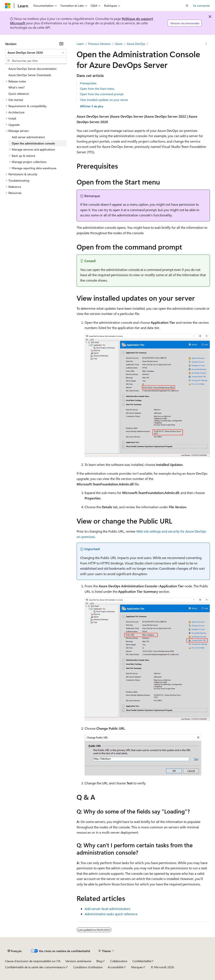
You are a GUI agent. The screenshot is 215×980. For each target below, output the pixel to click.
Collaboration (119, 961)
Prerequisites (88, 83)
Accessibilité (115, 967)
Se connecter (201, 6)
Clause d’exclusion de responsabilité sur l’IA (33, 961)
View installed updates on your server (104, 100)
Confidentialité (142, 961)
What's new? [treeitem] (16, 87)
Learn (80, 44)
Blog (99, 961)
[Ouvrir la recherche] (187, 6)
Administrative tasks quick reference (111, 914)
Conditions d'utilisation (88, 967)
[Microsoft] (8, 6)
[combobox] (36, 52)
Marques (137, 967)
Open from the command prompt (102, 94)
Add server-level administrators (107, 909)
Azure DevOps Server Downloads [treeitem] (30, 75)
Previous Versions (99, 44)
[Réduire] (61, 44)
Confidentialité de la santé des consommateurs (35, 967)
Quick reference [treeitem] (19, 94)
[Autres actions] (206, 44)
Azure (119, 44)
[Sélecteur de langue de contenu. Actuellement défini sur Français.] (15, 951)
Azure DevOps (136, 44)
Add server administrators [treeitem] (28, 137)
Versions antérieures (78, 961)
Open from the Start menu (97, 89)
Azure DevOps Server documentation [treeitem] (32, 69)
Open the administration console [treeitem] (33, 143)
